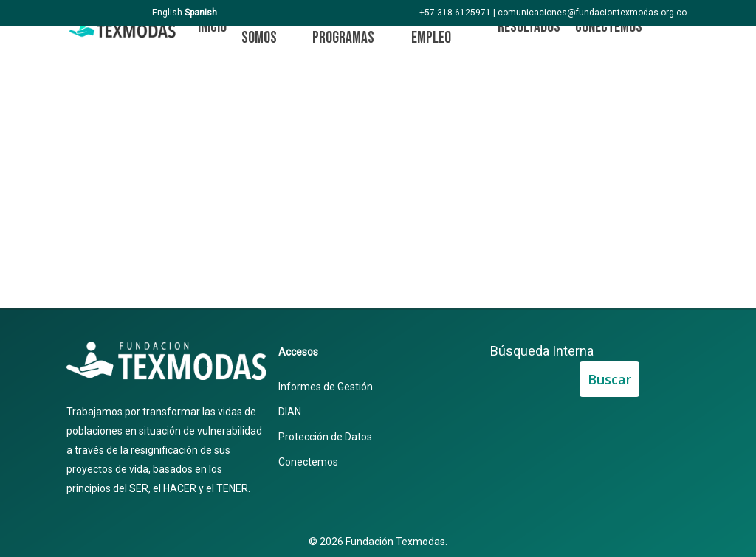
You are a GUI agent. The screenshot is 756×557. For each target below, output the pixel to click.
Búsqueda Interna (542, 351)
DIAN (290, 412)
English (167, 13)
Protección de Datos (325, 437)
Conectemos (308, 462)
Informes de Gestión (326, 387)
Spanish (201, 13)
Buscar (609, 379)
